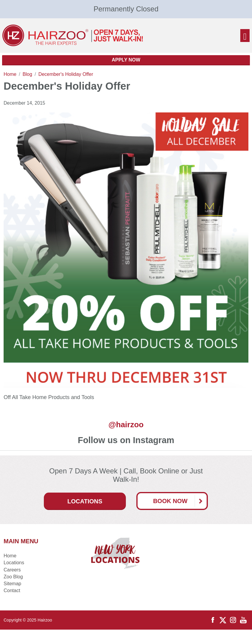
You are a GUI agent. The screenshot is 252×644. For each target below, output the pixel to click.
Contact (12, 590)
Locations (85, 501)
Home (10, 556)
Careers (12, 570)
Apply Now (126, 60)
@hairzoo (126, 425)
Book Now (180, 501)
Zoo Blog (13, 577)
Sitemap (12, 584)
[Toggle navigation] (245, 36)
